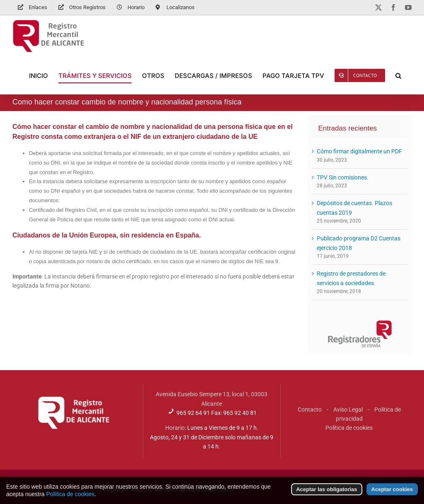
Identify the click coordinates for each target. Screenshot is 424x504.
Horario (175, 428)
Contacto (310, 409)
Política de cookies (349, 428)
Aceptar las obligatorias (326, 493)
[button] (398, 75)
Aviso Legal (348, 409)
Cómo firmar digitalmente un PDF (359, 151)
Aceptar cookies (392, 493)
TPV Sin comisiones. (343, 177)
